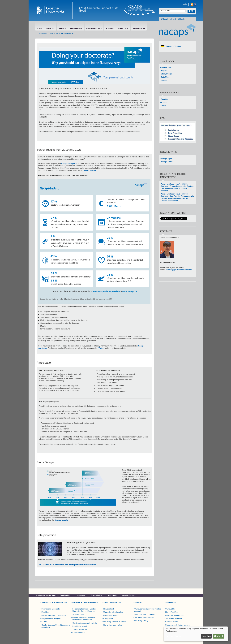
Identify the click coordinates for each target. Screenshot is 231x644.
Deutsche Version (173, 46)
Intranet (173, 19)
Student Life (171, 602)
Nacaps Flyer (167, 159)
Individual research (80, 626)
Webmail (164, 19)
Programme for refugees (51, 618)
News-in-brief (109, 609)
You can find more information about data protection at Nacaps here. (68, 565)
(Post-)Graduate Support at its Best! (99, 9)
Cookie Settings (129, 595)
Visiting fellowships (80, 629)
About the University (112, 602)
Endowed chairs (79, 633)
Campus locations (110, 615)
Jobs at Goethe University (145, 614)
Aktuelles (182, 19)
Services (138, 602)
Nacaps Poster (167, 162)
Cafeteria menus (172, 622)
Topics (164, 71)
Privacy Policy (96, 595)
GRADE (52, 34)
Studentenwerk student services (178, 625)
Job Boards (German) (174, 618)
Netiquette (40, 598)
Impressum (81, 595)
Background (166, 67)
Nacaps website (90, 170)
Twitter (101, 348)
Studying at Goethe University (54, 602)
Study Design (167, 74)
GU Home (43, 34)
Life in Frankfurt (171, 612)
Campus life (108, 618)
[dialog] (196, 634)
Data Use (165, 77)
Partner (164, 80)
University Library (141, 621)
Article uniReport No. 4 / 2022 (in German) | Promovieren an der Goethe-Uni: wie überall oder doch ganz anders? (177, 187)
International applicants (51, 609)
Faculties (45, 612)
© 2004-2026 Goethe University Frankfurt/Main (53, 595)
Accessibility (113, 595)
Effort (163, 106)
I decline (206, 636)
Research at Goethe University (85, 602)
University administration (113, 612)
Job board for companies (144, 618)
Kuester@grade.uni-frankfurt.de (179, 270)
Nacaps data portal (69, 164)
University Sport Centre (175, 615)
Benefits (165, 99)
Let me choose (174, 636)
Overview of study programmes (54, 615)
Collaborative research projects (85, 623)
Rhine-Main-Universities (113, 625)
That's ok (219, 636)
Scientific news (78, 614)
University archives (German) (115, 622)
